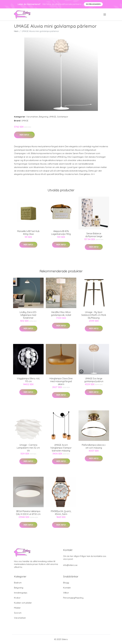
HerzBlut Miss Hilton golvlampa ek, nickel (61, 314)
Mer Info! (24, 135)
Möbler (17, 608)
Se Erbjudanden (93, 4)
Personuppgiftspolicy (73, 598)
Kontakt (67, 588)
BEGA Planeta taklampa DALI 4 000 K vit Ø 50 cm (28, 513)
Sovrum (18, 613)
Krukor (17, 598)
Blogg (66, 583)
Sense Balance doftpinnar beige (94, 235)
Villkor (66, 593)
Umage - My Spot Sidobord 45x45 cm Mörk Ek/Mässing (94, 315)
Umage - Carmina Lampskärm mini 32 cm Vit (28, 448)
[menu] (105, 15)
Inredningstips (21, 593)
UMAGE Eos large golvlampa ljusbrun (94, 380)
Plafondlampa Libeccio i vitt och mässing (94, 446)
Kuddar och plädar (23, 603)
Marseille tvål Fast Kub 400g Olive (28, 233)
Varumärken (32, 117)
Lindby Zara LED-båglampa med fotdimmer (28, 315)
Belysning (44, 117)
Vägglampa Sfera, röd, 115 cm (28, 380)
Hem (16, 31)
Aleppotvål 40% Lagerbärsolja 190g (61, 233)
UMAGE (53, 117)
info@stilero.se (70, 565)
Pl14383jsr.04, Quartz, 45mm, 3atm (61, 513)
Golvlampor (63, 117)
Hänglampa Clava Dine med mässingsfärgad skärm (61, 381)
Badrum (18, 583)
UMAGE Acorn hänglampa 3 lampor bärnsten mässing (61, 448)
